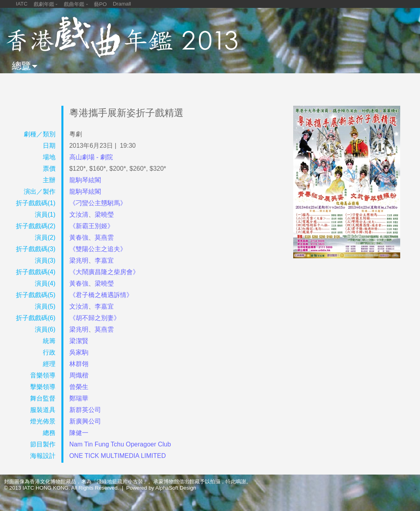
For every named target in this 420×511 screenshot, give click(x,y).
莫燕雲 (104, 237)
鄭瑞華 (79, 398)
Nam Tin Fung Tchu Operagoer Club (120, 444)
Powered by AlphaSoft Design (161, 488)
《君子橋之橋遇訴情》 (101, 295)
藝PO (100, 4)
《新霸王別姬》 (92, 226)
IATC (22, 4)
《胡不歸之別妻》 (95, 318)
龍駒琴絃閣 (85, 180)
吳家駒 (79, 352)
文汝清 (79, 215)
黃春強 (79, 237)
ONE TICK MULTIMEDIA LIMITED (118, 456)
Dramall (122, 4)
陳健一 (79, 433)
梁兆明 (79, 260)
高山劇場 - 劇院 (91, 157)
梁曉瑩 (104, 215)
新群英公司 (85, 410)
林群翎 (79, 364)
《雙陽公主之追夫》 (98, 249)
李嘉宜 (104, 260)
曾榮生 (79, 387)
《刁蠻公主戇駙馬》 (98, 203)
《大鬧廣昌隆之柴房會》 (104, 272)
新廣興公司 (85, 421)
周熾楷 (79, 375)
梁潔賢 (79, 341)
